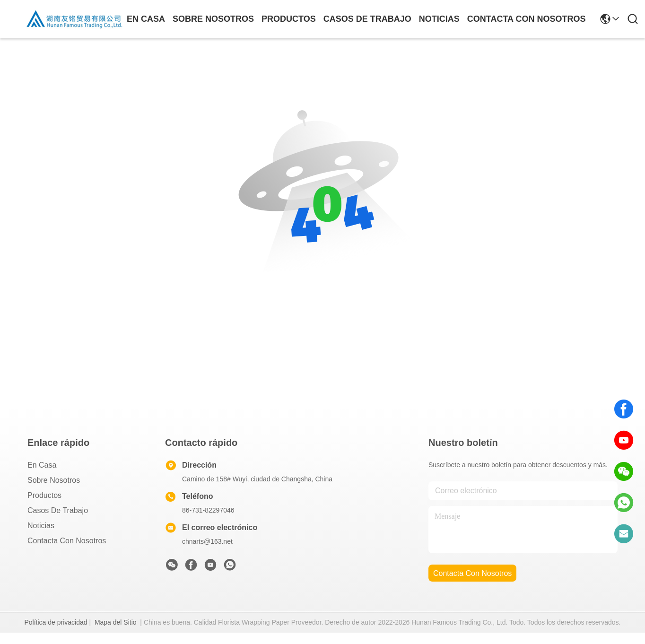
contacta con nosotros (527, 19)
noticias (439, 19)
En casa (146, 19)
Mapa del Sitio (116, 622)
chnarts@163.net (207, 541)
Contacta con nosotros (67, 541)
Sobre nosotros (54, 480)
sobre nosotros (213, 19)
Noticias (41, 526)
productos (289, 19)
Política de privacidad (56, 622)
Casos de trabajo (58, 510)
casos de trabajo (367, 19)
